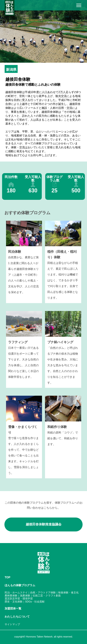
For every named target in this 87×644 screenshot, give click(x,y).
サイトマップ (12, 624)
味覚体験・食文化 (68, 592)
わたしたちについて (17, 617)
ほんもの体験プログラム (20, 585)
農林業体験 (11, 595)
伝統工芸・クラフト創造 (47, 595)
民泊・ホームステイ (16, 592)
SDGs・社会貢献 (35, 602)
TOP (7, 577)
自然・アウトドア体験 (43, 592)
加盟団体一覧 (13, 608)
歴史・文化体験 (14, 602)
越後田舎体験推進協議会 (44, 524)
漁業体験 (25, 595)
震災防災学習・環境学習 (19, 599)
